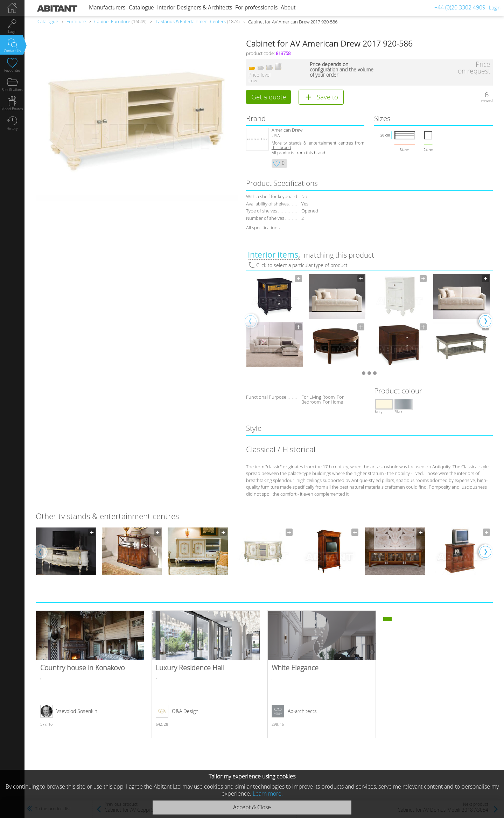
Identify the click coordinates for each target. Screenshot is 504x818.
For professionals (256, 8)
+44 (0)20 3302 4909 (460, 7)
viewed (487, 100)
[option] (275, 321)
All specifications (263, 228)
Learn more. (268, 793)
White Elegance (322, 675)
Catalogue (141, 8)
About (288, 8)
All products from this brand (298, 153)
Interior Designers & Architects (195, 8)
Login (495, 8)
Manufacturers (107, 8)
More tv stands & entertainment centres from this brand (318, 146)
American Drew (287, 130)
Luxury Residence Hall (206, 675)
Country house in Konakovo (90, 675)
